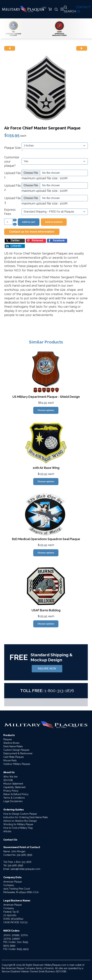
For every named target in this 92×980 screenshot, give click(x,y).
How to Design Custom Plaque (20, 814)
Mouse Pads (10, 760)
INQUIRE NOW (47, 669)
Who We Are (10, 777)
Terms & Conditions (14, 798)
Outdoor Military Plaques (17, 764)
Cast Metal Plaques (14, 757)
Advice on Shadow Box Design (20, 821)
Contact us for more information (32, 232)
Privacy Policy (11, 791)
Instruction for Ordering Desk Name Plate (26, 817)
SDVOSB (8, 780)
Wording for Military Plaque (18, 824)
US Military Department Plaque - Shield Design (46, 397)
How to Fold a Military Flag (18, 828)
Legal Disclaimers (13, 801)
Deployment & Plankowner (18, 753)
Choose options (46, 410)
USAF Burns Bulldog (46, 610)
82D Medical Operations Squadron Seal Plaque (46, 539)
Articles (7, 831)
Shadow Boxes (11, 743)
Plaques (8, 739)
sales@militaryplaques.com (25, 869)
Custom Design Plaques (16, 750)
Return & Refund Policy (16, 794)
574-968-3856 (25, 855)
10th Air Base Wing (46, 468)
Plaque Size (13, 148)
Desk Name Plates (13, 746)
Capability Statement (14, 787)
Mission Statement (13, 784)
